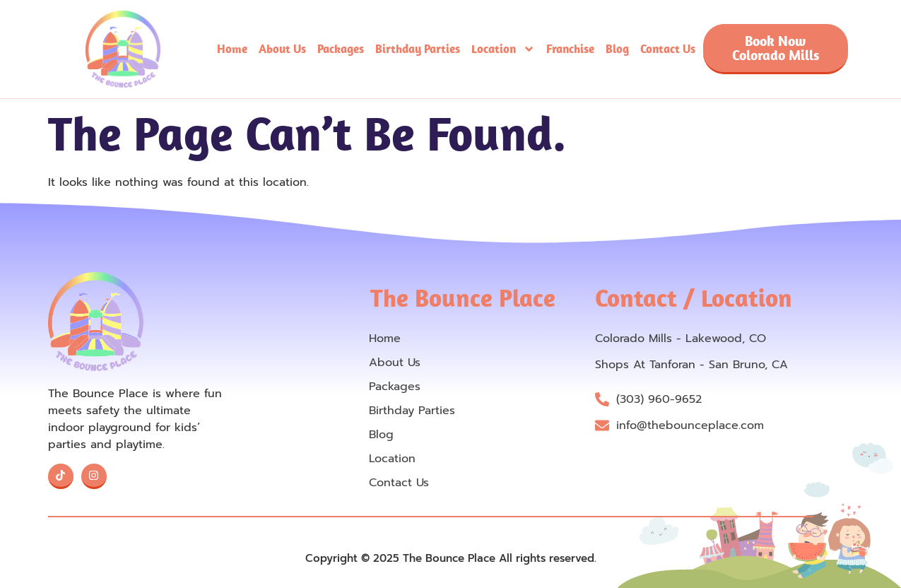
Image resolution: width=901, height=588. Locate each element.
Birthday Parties (418, 49)
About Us (282, 49)
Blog (617, 49)
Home (232, 49)
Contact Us (668, 49)
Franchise (570, 49)
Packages (341, 49)
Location (503, 49)
